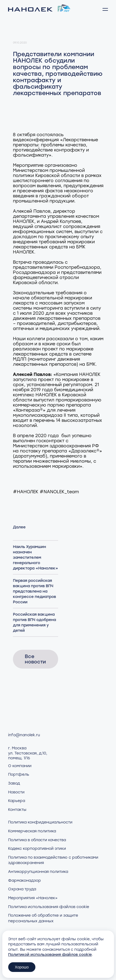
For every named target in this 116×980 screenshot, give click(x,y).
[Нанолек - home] (39, 9)
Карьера (17, 801)
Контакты (17, 810)
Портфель (19, 774)
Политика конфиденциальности (40, 822)
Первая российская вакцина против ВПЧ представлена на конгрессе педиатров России (34, 591)
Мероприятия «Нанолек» (33, 898)
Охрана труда (22, 889)
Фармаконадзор (24, 881)
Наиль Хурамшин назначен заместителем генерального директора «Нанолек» (36, 558)
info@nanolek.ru (24, 735)
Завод (14, 783)
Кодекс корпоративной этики (37, 849)
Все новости (35, 659)
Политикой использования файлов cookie (50, 955)
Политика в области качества (37, 840)
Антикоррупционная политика (38, 872)
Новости (16, 792)
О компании (20, 766)
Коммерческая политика (32, 831)
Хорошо (22, 967)
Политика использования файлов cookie (49, 907)
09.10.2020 (20, 43)
